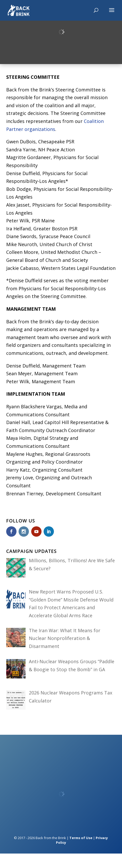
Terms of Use (81, 838)
